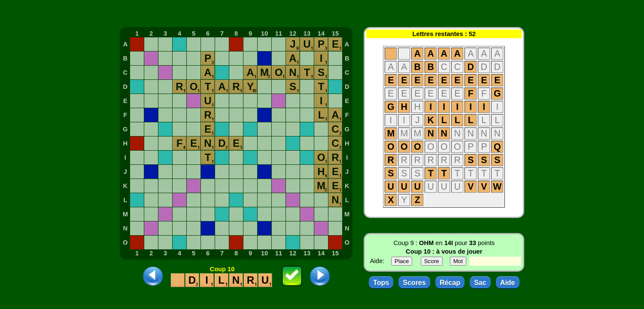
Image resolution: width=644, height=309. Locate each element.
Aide (508, 283)
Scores (414, 283)
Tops (381, 283)
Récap (450, 283)
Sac (480, 283)
